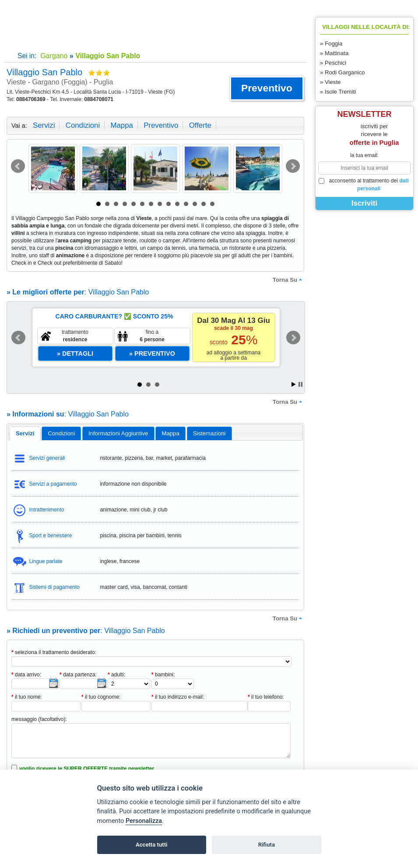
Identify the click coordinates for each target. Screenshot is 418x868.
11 (186, 204)
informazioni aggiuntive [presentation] (118, 433)
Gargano (53, 56)
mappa (121, 125)
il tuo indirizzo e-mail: (178, 697)
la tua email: (364, 155)
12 (195, 204)
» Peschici (333, 63)
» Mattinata (334, 53)
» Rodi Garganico (342, 72)
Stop (300, 384)
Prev (18, 166)
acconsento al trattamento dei (364, 185)
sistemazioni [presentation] (209, 433)
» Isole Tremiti (338, 92)
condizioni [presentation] (62, 433)
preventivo (161, 125)
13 (204, 204)
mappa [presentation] (170, 433)
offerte (200, 125)
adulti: (116, 675)
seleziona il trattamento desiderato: (54, 652)
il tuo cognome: (101, 697)
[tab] (25, 434)
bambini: (163, 675)
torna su (288, 280)
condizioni (83, 125)
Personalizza (144, 821)
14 (212, 204)
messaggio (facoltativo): (39, 719)
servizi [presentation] (25, 433)
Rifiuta (267, 845)
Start (294, 384)
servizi (44, 125)
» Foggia (331, 44)
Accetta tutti (152, 845)
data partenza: (78, 675)
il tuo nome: (27, 697)
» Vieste (330, 82)
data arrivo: (26, 675)
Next (293, 166)
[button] (267, 88)
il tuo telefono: (266, 697)
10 (177, 204)
